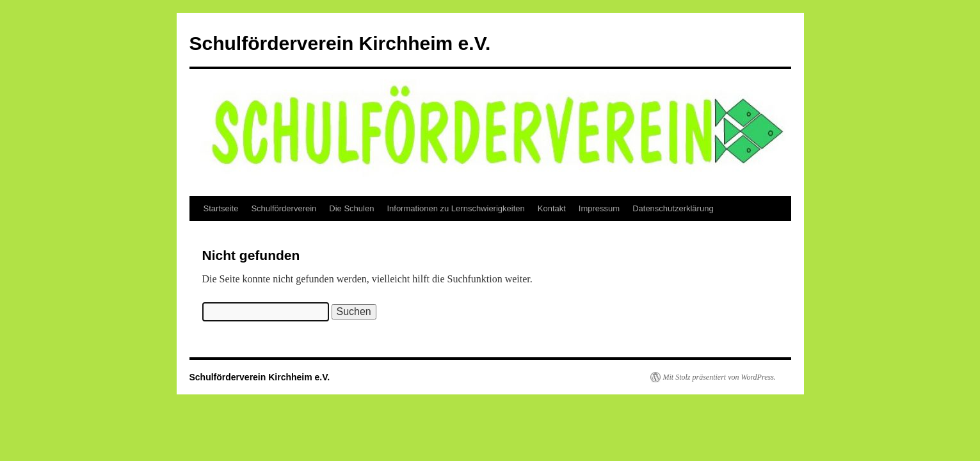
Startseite (221, 208)
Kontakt (552, 208)
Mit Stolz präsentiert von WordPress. (719, 377)
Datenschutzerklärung (673, 208)
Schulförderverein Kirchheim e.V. (340, 43)
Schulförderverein (284, 208)
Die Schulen (351, 208)
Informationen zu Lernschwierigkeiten (455, 208)
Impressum (599, 208)
